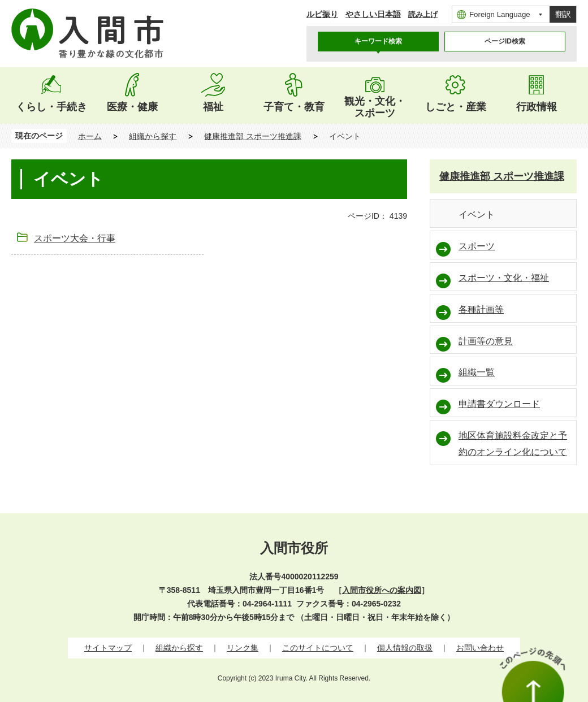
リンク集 (243, 648)
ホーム (90, 136)
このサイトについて (318, 648)
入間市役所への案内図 (382, 590)
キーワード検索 (378, 41)
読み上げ (423, 14)
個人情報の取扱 (405, 648)
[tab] (378, 42)
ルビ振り (322, 14)
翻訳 (563, 14)
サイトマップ (108, 648)
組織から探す (153, 136)
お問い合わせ (480, 648)
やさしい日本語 (373, 14)
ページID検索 (505, 41)
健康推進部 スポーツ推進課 (253, 136)
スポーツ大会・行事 (75, 238)
